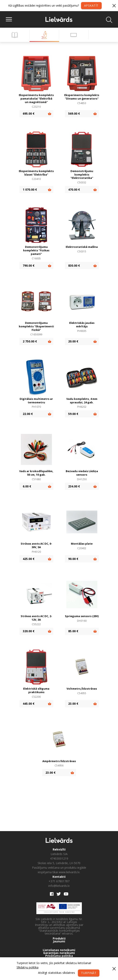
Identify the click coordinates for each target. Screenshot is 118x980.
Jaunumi (59, 941)
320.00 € (29, 631)
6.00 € (27, 486)
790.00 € (29, 265)
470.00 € (74, 189)
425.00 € (29, 559)
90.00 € (73, 559)
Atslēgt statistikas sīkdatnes (57, 973)
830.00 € (74, 265)
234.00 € (74, 486)
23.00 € (73, 704)
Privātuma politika (59, 956)
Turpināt (89, 973)
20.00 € (73, 341)
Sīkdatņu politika (27, 967)
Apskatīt (91, 5)
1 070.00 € (30, 189)
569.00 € (74, 113)
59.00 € (73, 414)
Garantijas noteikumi (59, 953)
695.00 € (29, 113)
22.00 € (28, 414)
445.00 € (29, 704)
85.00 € (73, 631)
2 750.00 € (30, 341)
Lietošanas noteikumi (59, 950)
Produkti (59, 938)
